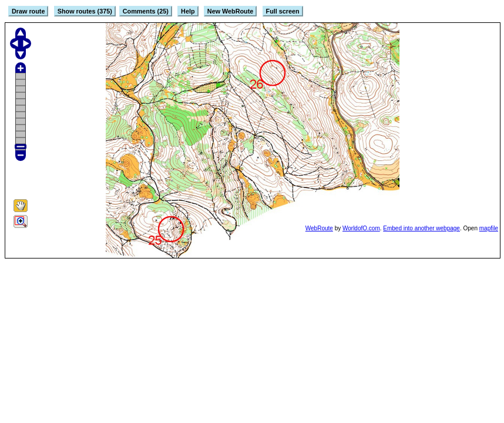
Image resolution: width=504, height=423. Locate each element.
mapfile (489, 228)
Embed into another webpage (421, 228)
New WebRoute (230, 11)
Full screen (283, 11)
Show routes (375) (85, 11)
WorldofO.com (361, 228)
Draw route (28, 11)
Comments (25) (146, 11)
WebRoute (319, 228)
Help (188, 11)
